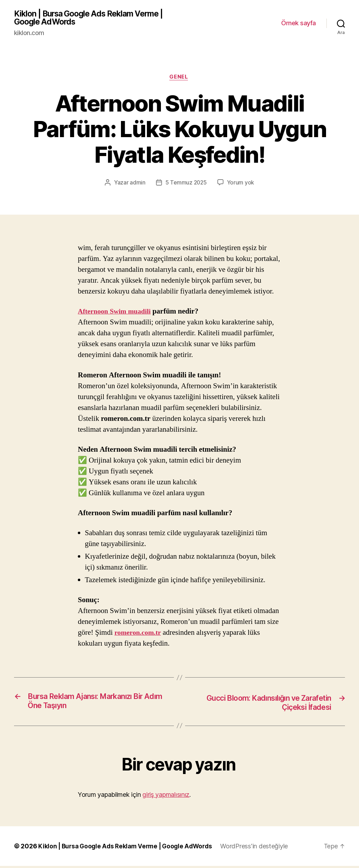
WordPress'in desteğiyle (261, 848)
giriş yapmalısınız (166, 797)
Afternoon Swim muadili (117, 313)
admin (137, 184)
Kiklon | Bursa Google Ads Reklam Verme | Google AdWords (94, 18)
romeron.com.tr (140, 634)
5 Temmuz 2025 (186, 184)
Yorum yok (241, 184)
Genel (180, 79)
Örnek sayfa (299, 24)
